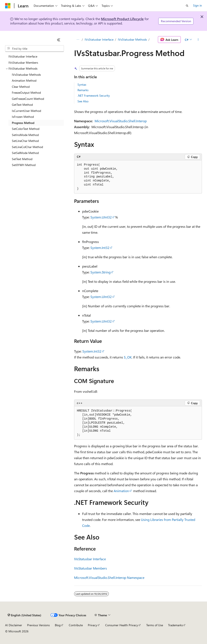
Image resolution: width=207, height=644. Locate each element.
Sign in (197, 5)
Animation (121, 491)
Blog (58, 625)
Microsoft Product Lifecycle (122, 19)
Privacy (92, 625)
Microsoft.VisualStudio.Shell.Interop (121, 121)
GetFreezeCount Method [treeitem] (28, 99)
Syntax (82, 84)
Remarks (83, 90)
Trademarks (175, 625)
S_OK (128, 357)
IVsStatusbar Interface (99, 39)
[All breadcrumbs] (78, 40)
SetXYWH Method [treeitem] (24, 165)
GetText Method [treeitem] (22, 105)
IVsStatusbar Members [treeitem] (23, 62)
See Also (83, 101)
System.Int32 (100, 248)
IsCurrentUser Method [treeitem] (26, 111)
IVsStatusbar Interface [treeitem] (23, 56)
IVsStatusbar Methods (133, 39)
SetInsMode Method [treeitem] (25, 135)
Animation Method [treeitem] (24, 80)
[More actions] (198, 40)
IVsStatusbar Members (90, 568)
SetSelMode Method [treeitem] (25, 153)
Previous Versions (38, 625)
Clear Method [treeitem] (21, 87)
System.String (100, 272)
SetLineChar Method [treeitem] (25, 141)
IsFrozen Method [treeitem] (23, 117)
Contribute (76, 625)
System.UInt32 (101, 217)
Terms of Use (155, 625)
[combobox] (34, 49)
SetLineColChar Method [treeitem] (27, 147)
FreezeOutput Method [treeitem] (26, 93)
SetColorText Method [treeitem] (26, 129)
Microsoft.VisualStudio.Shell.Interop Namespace (109, 577)
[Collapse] (59, 40)
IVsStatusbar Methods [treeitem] (26, 75)
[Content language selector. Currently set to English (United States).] (24, 615)
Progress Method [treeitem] (23, 123)
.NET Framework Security (94, 95)
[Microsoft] (8, 6)
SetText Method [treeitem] (22, 159)
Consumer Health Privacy (122, 625)
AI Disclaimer (14, 625)
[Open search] (187, 6)
